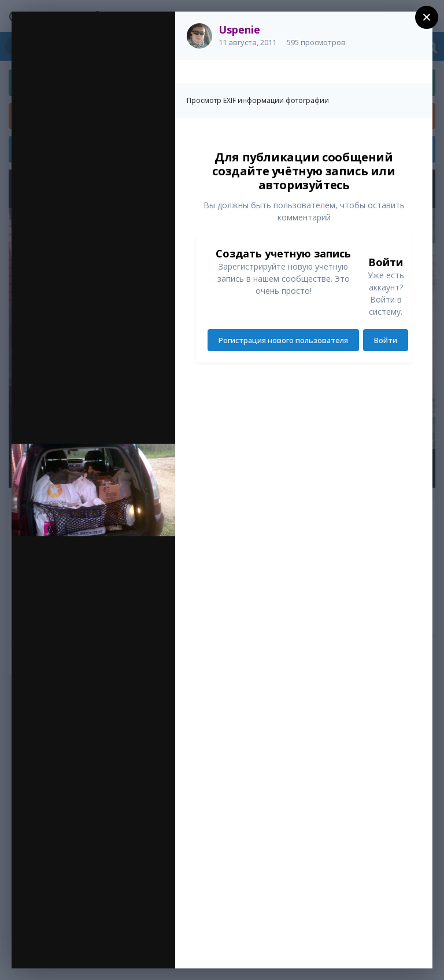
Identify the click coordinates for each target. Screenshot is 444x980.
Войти (386, 340)
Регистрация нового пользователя (283, 340)
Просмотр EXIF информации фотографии (258, 100)
